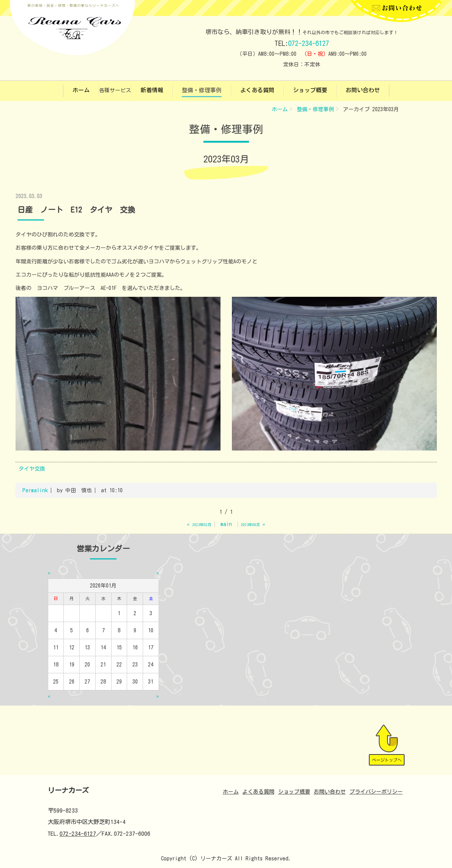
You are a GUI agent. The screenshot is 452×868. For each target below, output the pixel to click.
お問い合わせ (363, 90)
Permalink (35, 490)
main (226, 524)
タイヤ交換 (32, 469)
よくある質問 (257, 90)
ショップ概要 (310, 90)
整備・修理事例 (202, 90)
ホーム (81, 90)
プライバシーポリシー (376, 792)
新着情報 (152, 90)
